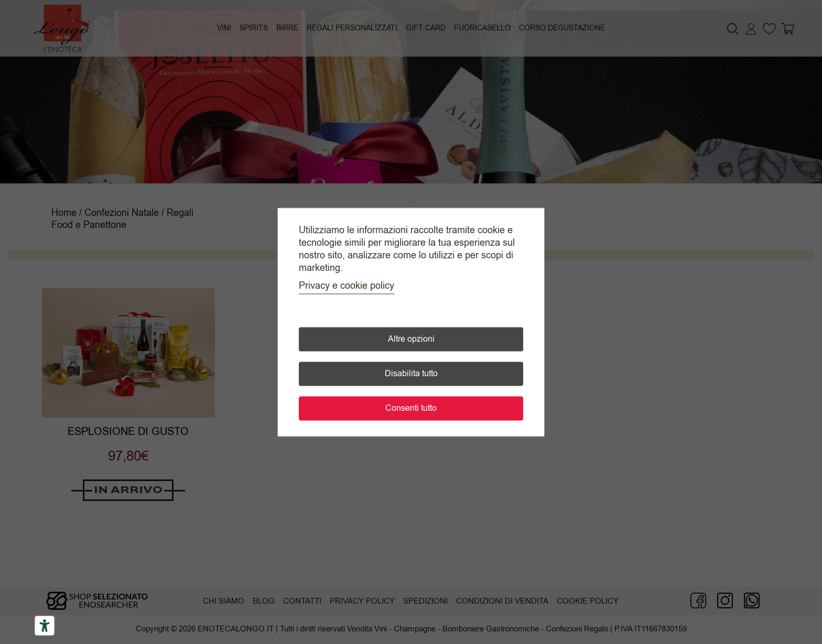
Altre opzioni (411, 339)
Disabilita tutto (411, 374)
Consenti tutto (411, 408)
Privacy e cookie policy (347, 286)
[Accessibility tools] (45, 626)
